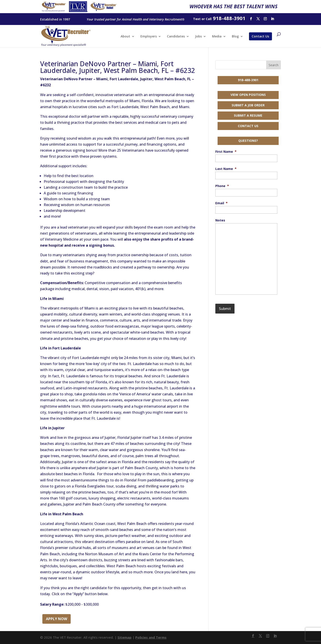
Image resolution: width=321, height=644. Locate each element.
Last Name (226, 169)
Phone (222, 186)
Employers (149, 37)
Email (221, 203)
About (125, 37)
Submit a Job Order (248, 105)
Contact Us (260, 36)
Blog (235, 37)
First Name (226, 152)
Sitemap (124, 637)
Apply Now (57, 619)
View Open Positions (248, 95)
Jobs (198, 37)
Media (217, 37)
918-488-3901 (248, 80)
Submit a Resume (248, 115)
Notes (220, 220)
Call (209, 19)
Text (197, 19)
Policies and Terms (151, 637)
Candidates (176, 37)
